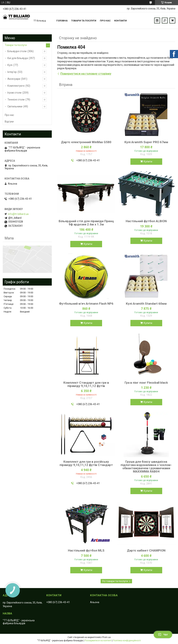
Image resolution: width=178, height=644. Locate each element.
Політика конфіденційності (127, 641)
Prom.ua (106, 637)
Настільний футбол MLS (86, 550)
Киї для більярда (18, 58)
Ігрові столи (14, 93)
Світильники (15, 106)
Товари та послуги (84, 21)
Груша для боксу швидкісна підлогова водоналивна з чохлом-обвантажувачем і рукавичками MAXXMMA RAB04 (146, 467)
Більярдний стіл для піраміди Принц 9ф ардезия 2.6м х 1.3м (86, 223)
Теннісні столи (16, 100)
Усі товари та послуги (115, 581)
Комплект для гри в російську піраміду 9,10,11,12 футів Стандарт (86, 463)
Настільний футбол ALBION (146, 221)
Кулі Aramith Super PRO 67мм (146, 142)
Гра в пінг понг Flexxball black (146, 383)
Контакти (121, 21)
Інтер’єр (12, 72)
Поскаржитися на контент (98, 641)
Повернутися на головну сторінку (86, 74)
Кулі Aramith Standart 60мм (146, 304)
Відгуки (9, 122)
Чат (163, 635)
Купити (148, 161)
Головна (62, 21)
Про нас (105, 21)
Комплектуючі (16, 86)
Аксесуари (14, 79)
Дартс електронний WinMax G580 (86, 142)
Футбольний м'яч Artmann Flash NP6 (86, 304)
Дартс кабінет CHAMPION (146, 550)
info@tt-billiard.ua (18, 214)
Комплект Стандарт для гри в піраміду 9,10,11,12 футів (86, 384)
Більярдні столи (17, 51)
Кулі (10, 65)
